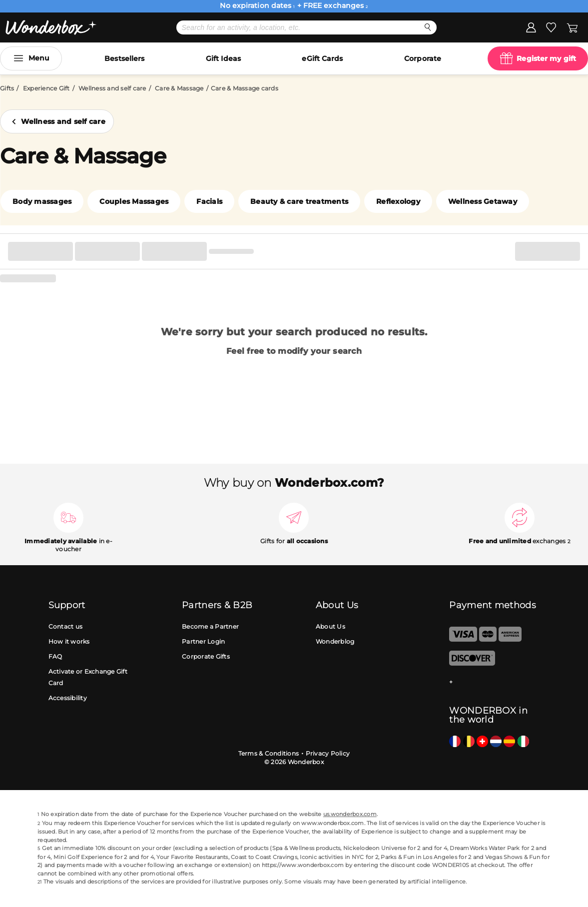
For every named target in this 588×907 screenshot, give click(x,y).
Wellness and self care (112, 88)
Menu (39, 58)
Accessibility (68, 698)
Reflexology (398, 201)
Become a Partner (210, 626)
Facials (209, 201)
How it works (69, 641)
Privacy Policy (328, 753)
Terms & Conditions (269, 753)
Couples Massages (134, 201)
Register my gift (546, 58)
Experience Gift (46, 88)
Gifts (7, 88)
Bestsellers (124, 58)
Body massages (42, 201)
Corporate (423, 58)
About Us (330, 626)
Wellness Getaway (483, 201)
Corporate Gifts (206, 656)
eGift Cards (322, 58)
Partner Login (203, 641)
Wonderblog (335, 641)
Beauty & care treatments (299, 201)
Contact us (66, 626)
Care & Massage (179, 88)
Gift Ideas (223, 58)
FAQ (55, 656)
